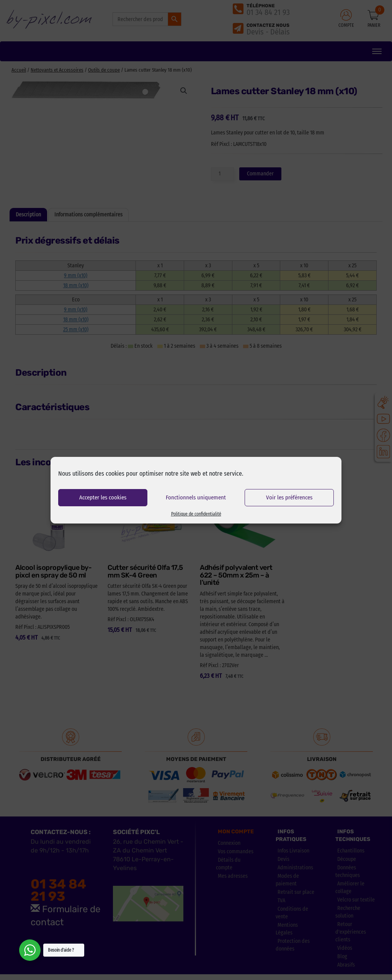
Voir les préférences (289, 497)
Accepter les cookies (103, 497)
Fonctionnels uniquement (196, 497)
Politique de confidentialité (196, 514)
